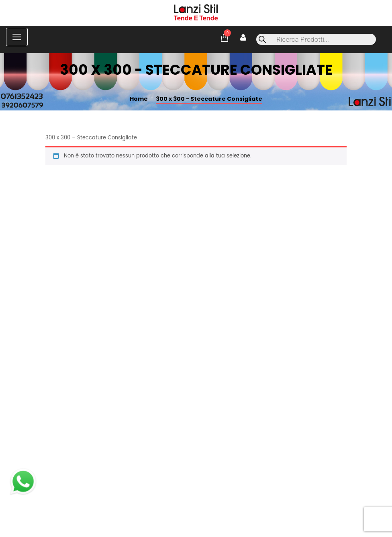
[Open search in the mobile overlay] (316, 39)
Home (139, 99)
